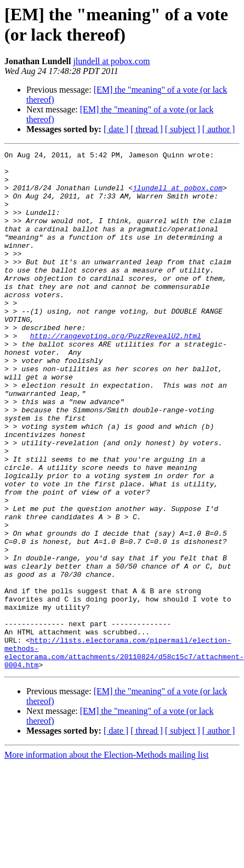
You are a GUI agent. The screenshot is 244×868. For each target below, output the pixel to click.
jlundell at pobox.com (111, 61)
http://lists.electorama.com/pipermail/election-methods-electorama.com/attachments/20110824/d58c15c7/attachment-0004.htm (124, 753)
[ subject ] (183, 129)
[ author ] (219, 129)
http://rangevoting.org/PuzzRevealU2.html (116, 373)
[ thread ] (147, 129)
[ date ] (116, 129)
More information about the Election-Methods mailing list (106, 858)
